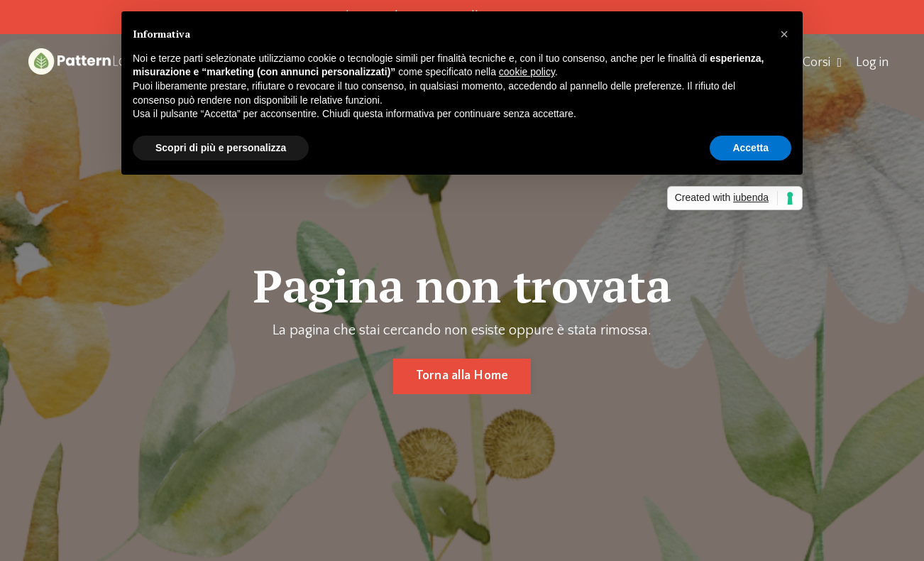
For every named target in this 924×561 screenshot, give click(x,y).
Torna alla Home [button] (462, 376)
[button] (784, 34)
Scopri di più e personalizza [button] (221, 148)
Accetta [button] (750, 148)
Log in (872, 62)
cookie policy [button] (527, 72)
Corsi (822, 62)
